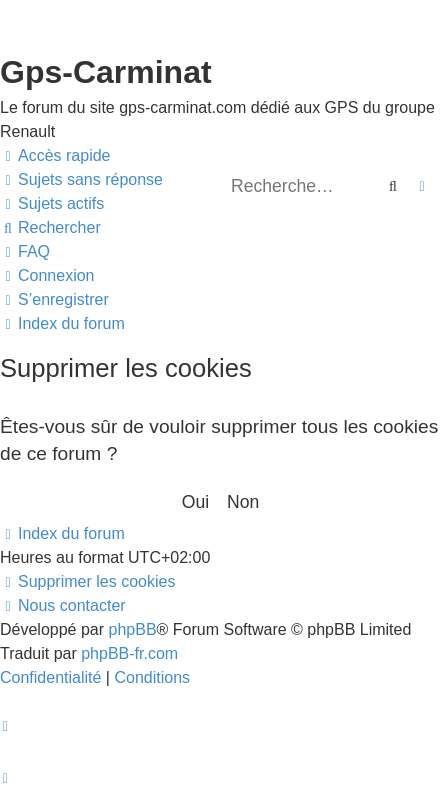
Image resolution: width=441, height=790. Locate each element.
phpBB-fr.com (129, 653)
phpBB (133, 629)
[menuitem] (81, 180)
